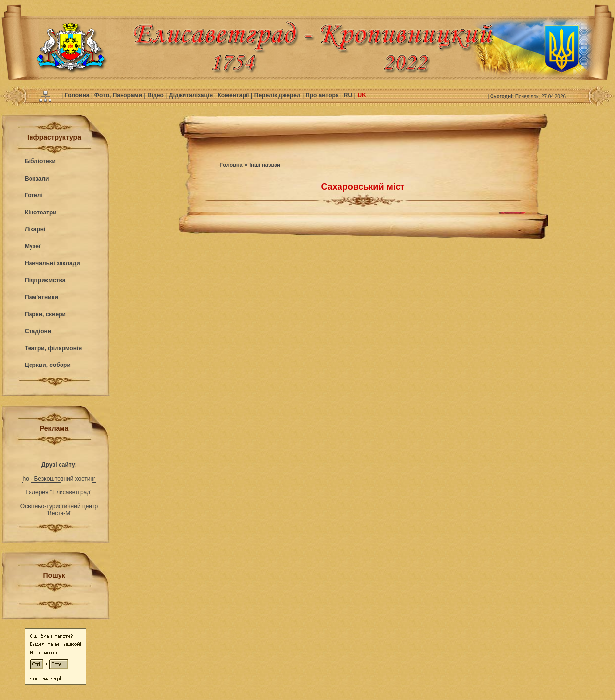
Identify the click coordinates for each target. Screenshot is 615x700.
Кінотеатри (41, 213)
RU (349, 95)
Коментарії (234, 95)
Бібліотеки (40, 161)
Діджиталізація (191, 95)
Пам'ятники (41, 297)
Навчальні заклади (52, 263)
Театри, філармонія (53, 348)
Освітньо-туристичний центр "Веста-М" (59, 510)
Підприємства (45, 280)
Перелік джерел (278, 95)
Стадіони (38, 331)
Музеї (32, 246)
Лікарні (35, 229)
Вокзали (37, 179)
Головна (78, 95)
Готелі (34, 195)
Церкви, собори (48, 365)
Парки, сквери (45, 314)
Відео (156, 95)
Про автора (323, 95)
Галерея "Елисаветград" (59, 492)
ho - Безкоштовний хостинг (59, 479)
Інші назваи (265, 165)
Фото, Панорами (119, 95)
